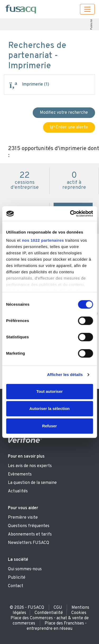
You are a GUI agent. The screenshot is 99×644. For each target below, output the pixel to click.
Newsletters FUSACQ (29, 543)
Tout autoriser (50, 391)
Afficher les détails (65, 375)
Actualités (18, 491)
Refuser (50, 426)
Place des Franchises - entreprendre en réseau (57, 626)
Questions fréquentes (29, 526)
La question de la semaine (32, 483)
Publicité (91, 24)
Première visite (23, 518)
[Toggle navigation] (87, 9)
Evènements (20, 474)
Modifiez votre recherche (64, 113)
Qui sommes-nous (25, 569)
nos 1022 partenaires (43, 240)
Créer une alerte (69, 127)
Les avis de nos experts (30, 466)
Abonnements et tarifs (30, 534)
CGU (58, 608)
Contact (16, 586)
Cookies (79, 613)
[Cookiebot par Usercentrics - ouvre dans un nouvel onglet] (70, 214)
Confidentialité (49, 613)
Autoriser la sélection (49, 408)
